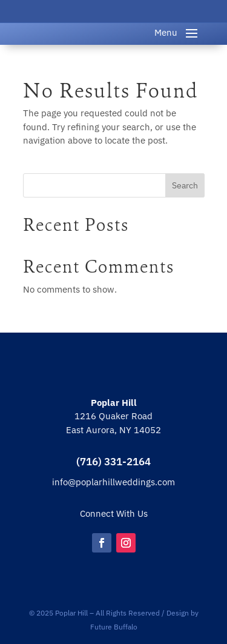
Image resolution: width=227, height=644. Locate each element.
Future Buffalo (114, 627)
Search (185, 185)
